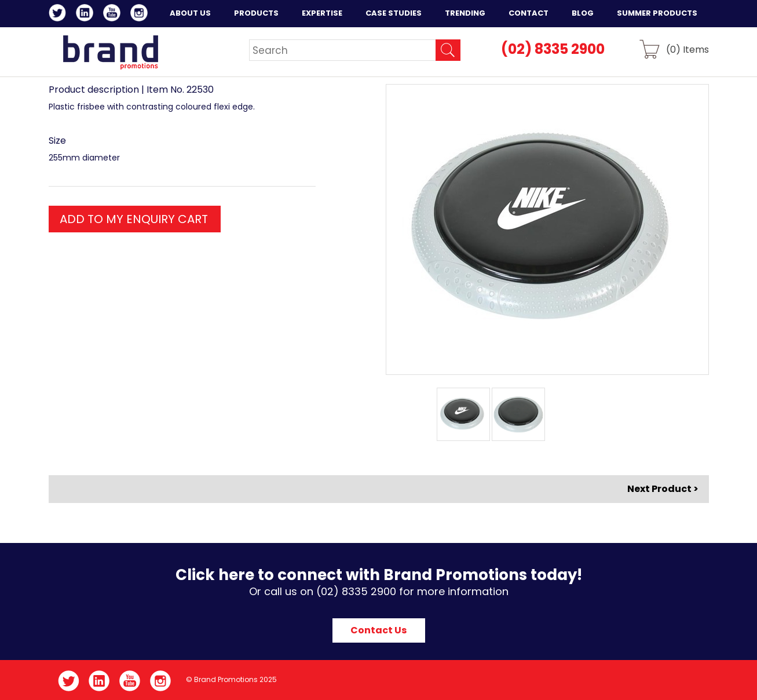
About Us (190, 13)
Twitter (59, 14)
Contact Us (378, 630)
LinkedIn (87, 14)
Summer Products (657, 13)
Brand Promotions (110, 52)
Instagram (141, 14)
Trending (465, 13)
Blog (583, 13)
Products (256, 13)
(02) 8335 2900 (553, 49)
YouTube (114, 14)
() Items (687, 49)
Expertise (322, 13)
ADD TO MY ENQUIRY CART (134, 219)
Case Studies (394, 13)
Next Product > (663, 489)
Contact (529, 13)
